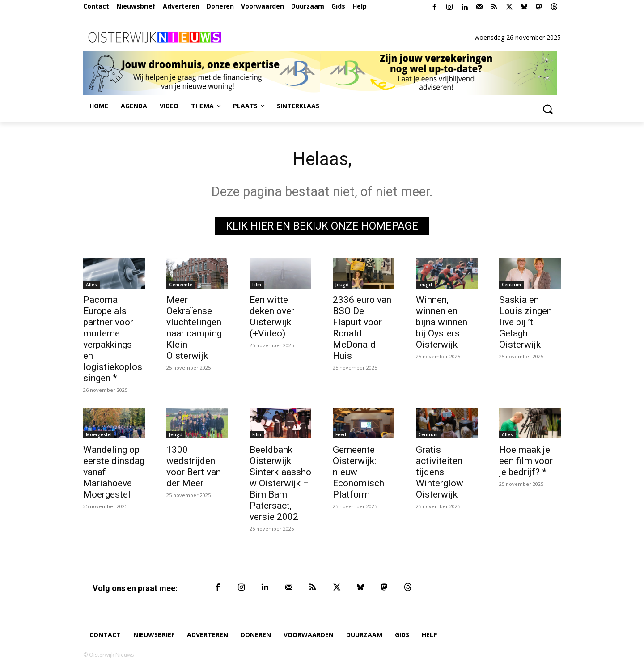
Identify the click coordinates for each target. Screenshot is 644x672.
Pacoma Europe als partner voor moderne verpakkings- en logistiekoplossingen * (113, 339)
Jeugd (342, 285)
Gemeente (181, 285)
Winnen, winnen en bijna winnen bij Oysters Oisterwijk (442, 322)
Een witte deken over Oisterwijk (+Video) (272, 317)
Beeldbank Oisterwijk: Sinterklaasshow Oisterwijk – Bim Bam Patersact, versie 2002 (280, 483)
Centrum (511, 285)
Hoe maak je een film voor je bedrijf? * (526, 461)
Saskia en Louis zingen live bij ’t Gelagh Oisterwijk (525, 322)
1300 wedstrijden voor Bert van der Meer (194, 466)
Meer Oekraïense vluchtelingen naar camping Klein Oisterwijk (194, 328)
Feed (341, 434)
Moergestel (99, 434)
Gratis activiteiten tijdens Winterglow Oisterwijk (440, 472)
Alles (91, 285)
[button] (547, 109)
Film (257, 285)
